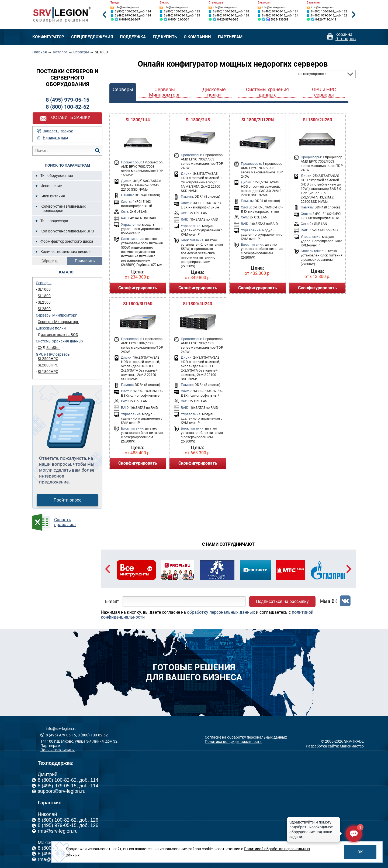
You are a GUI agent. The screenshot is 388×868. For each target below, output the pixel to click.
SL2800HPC (48, 365)
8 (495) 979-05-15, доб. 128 (231, 16)
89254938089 (279, 20)
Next (354, 15)
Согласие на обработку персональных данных (246, 737)
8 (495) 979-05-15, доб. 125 (182, 16)
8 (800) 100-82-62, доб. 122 (329, 11)
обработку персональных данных (221, 612)
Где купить (165, 37)
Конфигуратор (48, 37)
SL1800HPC (48, 372)
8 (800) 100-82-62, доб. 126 (68, 820)
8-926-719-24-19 (326, 20)
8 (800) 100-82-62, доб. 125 (182, 11)
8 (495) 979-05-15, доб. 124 (133, 16)
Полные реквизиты (58, 750)
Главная (40, 52)
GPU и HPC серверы (53, 354)
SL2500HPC (48, 359)
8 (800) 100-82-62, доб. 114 (68, 780)
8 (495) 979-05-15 (67, 100)
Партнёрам (230, 37)
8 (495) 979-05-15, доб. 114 (68, 786)
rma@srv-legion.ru (58, 831)
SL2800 (44, 309)
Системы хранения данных (60, 341)
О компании (197, 37)
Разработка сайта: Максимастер (335, 746)
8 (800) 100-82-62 (67, 107)
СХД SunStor (49, 348)
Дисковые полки (51, 328)
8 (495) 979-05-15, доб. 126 (68, 825)
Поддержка (133, 37)
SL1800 (44, 296)
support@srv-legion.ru (62, 791)
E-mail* (112, 601)
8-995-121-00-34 (179, 20)
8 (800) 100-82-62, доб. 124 (133, 11)
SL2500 (44, 302)
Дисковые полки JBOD (58, 335)
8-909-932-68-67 (130, 20)
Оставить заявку (71, 117)
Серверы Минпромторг (56, 315)
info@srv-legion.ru (127, 7)
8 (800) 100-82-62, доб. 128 (231, 11)
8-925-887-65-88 (228, 20)
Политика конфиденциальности (233, 742)
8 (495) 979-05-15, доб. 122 (329, 16)
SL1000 (44, 289)
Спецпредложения (92, 37)
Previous (104, 15)
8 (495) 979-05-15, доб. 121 (280, 11)
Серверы (81, 52)
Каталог (60, 52)
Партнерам (50, 746)
